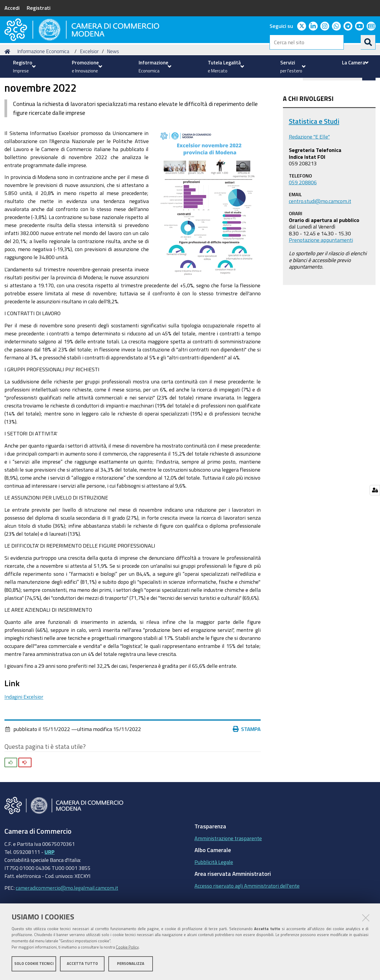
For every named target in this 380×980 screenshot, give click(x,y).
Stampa (248, 762)
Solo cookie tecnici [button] (34, 964)
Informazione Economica (43, 84)
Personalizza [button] (131, 964)
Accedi (12, 8)
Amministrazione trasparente (228, 871)
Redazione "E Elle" (309, 169)
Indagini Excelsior (24, 730)
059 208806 (303, 215)
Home (8, 84)
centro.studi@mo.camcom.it (320, 234)
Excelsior (89, 84)
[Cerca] (368, 42)
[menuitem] (24, 66)
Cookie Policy (127, 948)
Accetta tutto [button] (82, 964)
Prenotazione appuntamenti (321, 273)
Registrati (39, 8)
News (113, 84)
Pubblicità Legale (214, 895)
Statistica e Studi (314, 154)
